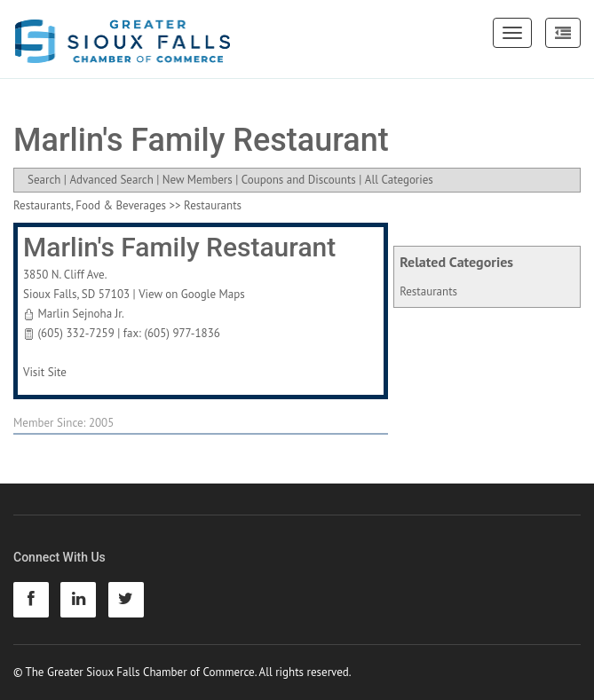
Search (44, 180)
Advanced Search (111, 180)
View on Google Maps (192, 294)
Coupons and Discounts (299, 180)
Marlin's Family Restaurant (179, 247)
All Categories (399, 180)
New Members (198, 180)
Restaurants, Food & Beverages (90, 205)
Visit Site (45, 372)
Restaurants (428, 291)
